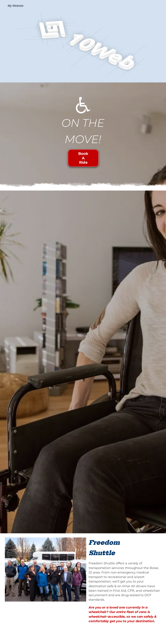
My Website (15, 6)
